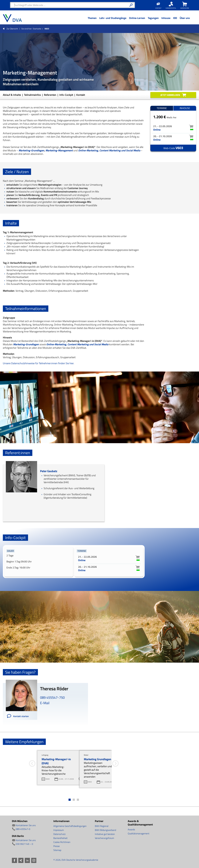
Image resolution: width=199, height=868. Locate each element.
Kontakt (81, 95)
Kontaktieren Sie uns (26, 825)
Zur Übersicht (12, 29)
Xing (21, 860)
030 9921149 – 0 (24, 844)
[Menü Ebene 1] (92, 20)
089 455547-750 (52, 697)
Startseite (37, 29)
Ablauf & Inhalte (12, 95)
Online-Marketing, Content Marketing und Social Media (109, 150)
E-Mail (45, 703)
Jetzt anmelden (170, 95)
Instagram (34, 860)
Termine (162, 108)
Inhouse (185, 108)
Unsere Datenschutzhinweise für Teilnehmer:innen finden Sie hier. (38, 363)
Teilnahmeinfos (33, 95)
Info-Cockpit (67, 95)
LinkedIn (27, 860)
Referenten (50, 95)
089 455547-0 (23, 829)
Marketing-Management (59, 150)
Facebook (14, 860)
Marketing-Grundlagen (31, 150)
